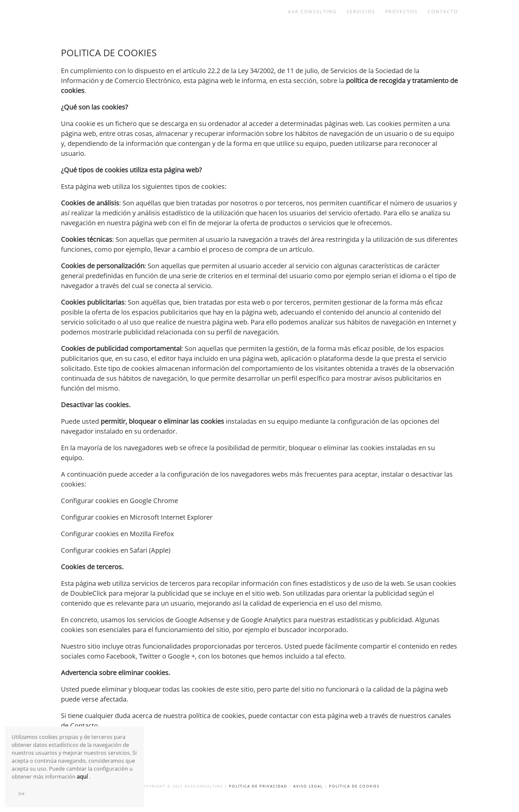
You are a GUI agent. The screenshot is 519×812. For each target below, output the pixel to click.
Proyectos (401, 11)
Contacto (443, 11)
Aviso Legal (308, 786)
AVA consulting (312, 11)
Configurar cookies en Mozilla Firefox (117, 534)
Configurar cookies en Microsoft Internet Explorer (137, 517)
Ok (22, 794)
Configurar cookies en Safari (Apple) (116, 550)
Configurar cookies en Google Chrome (119, 501)
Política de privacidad (258, 786)
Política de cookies (354, 786)
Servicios (361, 11)
